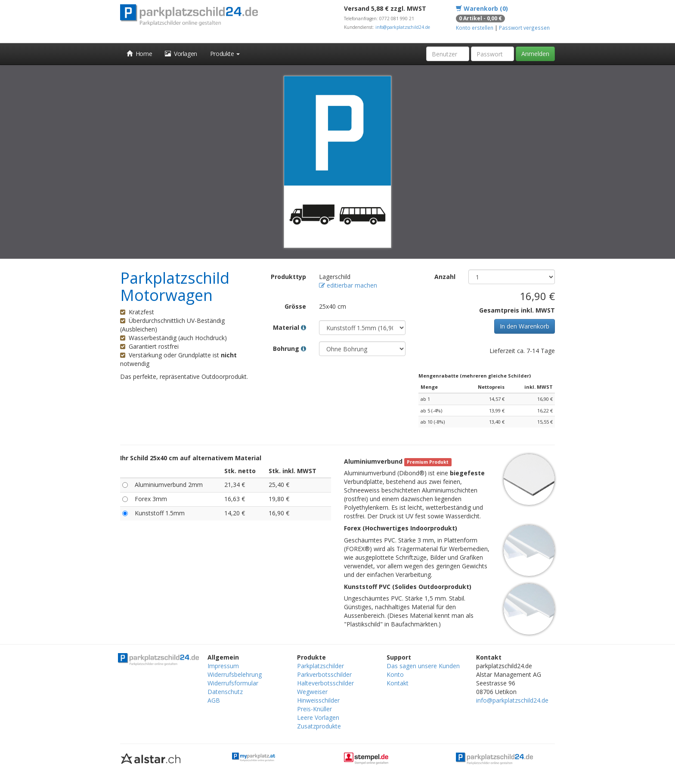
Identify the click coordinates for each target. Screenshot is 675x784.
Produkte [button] (225, 54)
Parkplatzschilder (320, 666)
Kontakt (398, 683)
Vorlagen (181, 54)
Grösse (295, 306)
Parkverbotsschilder (324, 674)
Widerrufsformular (233, 683)
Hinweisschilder (318, 700)
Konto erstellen (475, 28)
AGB (214, 700)
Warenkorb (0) (482, 8)
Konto (395, 674)
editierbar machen (348, 285)
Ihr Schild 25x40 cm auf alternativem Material (191, 458)
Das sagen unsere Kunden (423, 666)
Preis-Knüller (314, 709)
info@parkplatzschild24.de (403, 27)
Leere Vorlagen (318, 717)
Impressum (223, 666)
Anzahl (445, 277)
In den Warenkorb (525, 326)
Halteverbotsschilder (325, 683)
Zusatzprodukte (319, 726)
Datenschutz (225, 692)
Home (139, 54)
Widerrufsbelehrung (235, 674)
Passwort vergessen (524, 28)
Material (290, 327)
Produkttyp (288, 277)
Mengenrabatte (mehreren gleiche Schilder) (475, 376)
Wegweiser (312, 692)
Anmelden (535, 54)
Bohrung (290, 349)
